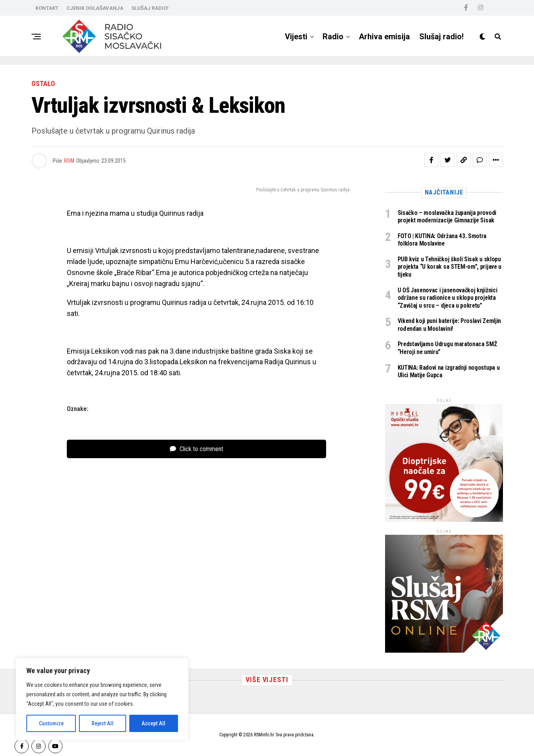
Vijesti (296, 37)
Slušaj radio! (441, 37)
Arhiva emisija (384, 37)
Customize (51, 723)
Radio (333, 37)
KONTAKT (47, 8)
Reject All (103, 723)
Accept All (153, 723)
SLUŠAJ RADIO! (150, 8)
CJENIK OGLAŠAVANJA (95, 8)
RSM (69, 161)
